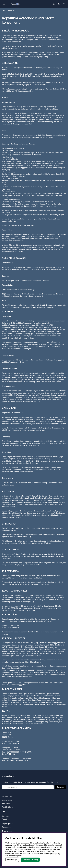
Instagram (8, 831)
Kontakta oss (7, 800)
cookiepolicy (17, 856)
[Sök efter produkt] (54, 4)
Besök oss (6, 816)
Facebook (8, 827)
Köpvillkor (12, 11)
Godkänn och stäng (30, 860)
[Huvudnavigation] (4, 4)
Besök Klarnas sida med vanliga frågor (49, 214)
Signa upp (61, 787)
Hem (3, 11)
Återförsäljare (7, 807)
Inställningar (12, 860)
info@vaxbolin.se (13, 627)
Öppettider (6, 819)
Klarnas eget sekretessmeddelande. (19, 676)
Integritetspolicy (54, 853)
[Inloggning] (59, 4)
